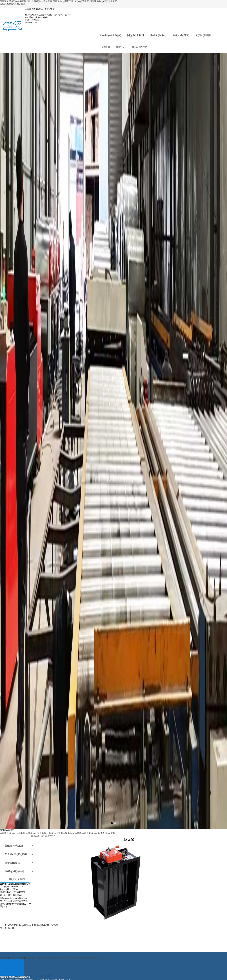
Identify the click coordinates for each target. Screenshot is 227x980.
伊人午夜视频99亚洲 (10, 979)
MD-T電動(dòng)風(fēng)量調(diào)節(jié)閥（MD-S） (33, 925)
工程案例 (105, 47)
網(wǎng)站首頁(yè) (110, 35)
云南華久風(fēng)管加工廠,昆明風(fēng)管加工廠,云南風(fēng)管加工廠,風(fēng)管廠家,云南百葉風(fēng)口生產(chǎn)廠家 (57, 833)
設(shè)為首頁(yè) (8, 4)
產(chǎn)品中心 (158, 35)
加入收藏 (21, 4)
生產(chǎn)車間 (181, 35)
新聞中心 (121, 47)
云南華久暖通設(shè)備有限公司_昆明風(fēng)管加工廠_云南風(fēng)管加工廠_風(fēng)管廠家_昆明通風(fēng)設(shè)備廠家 (58, 1)
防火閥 (11, 928)
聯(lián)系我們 (140, 47)
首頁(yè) (35, 836)
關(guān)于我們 (136, 35)
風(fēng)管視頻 (203, 35)
